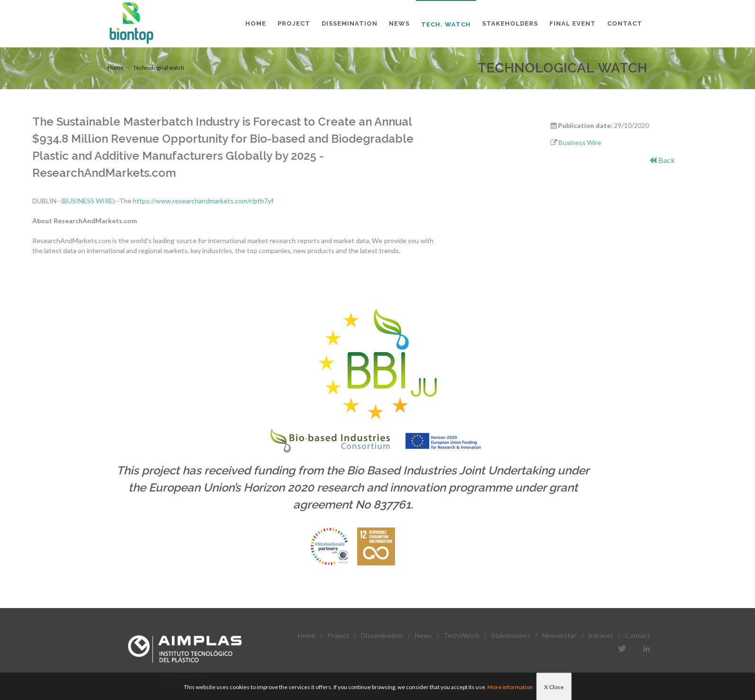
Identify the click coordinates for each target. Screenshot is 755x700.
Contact (638, 635)
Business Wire (603, 142)
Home (116, 68)
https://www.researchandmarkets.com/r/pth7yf (136, 201)
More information (510, 687)
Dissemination (382, 635)
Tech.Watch (462, 635)
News (423, 635)
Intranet (601, 635)
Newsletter (559, 635)
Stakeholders (511, 635)
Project (338, 635)
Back (686, 160)
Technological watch (159, 68)
